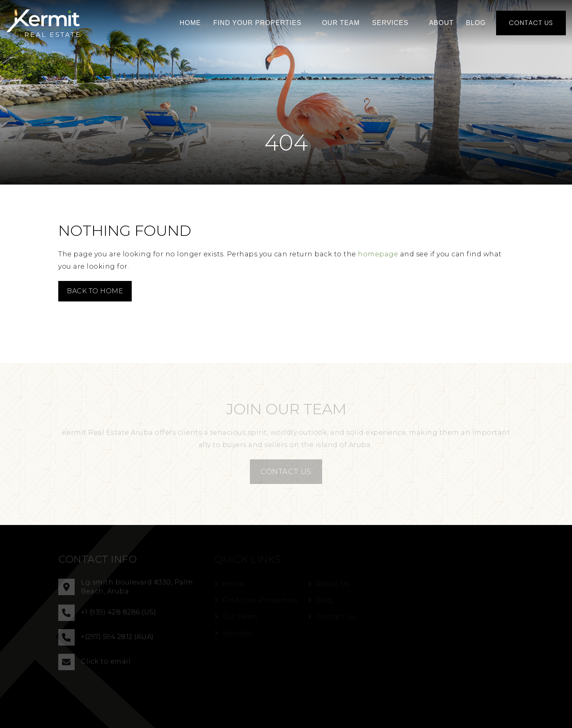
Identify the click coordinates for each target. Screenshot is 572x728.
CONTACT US (286, 472)
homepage (378, 254)
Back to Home (95, 291)
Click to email (94, 662)
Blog (476, 23)
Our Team (341, 23)
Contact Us (531, 23)
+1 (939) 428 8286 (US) (107, 613)
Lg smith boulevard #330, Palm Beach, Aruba (126, 587)
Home (190, 23)
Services (390, 23)
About (441, 23)
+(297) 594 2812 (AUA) (106, 637)
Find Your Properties (257, 23)
